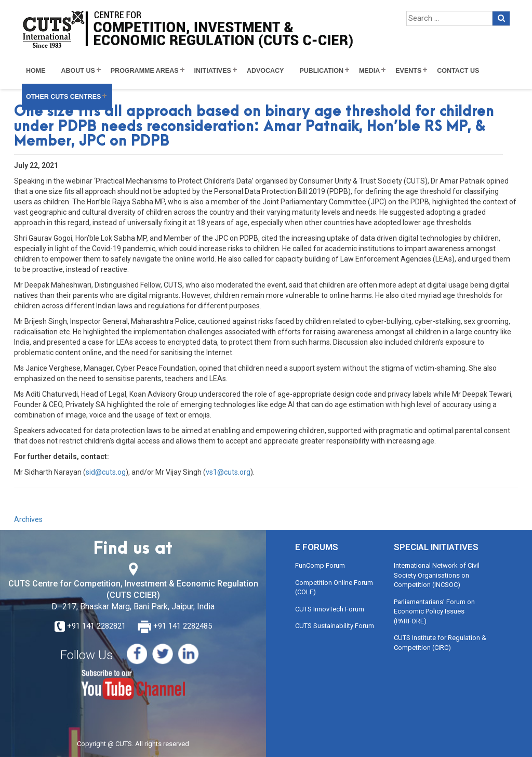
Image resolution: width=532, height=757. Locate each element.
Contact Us (458, 71)
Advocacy (265, 71)
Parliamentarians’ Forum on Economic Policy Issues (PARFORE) (434, 611)
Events (408, 71)
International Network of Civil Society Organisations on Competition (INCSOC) (437, 575)
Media (369, 71)
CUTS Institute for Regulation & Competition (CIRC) (440, 643)
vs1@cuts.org (228, 472)
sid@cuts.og (106, 472)
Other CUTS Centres (63, 97)
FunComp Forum (320, 565)
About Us (78, 71)
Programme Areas (145, 71)
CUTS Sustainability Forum (335, 626)
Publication (321, 71)
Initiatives (213, 71)
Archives (28, 519)
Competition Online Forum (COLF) (334, 588)
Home (36, 71)
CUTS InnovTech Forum (330, 609)
